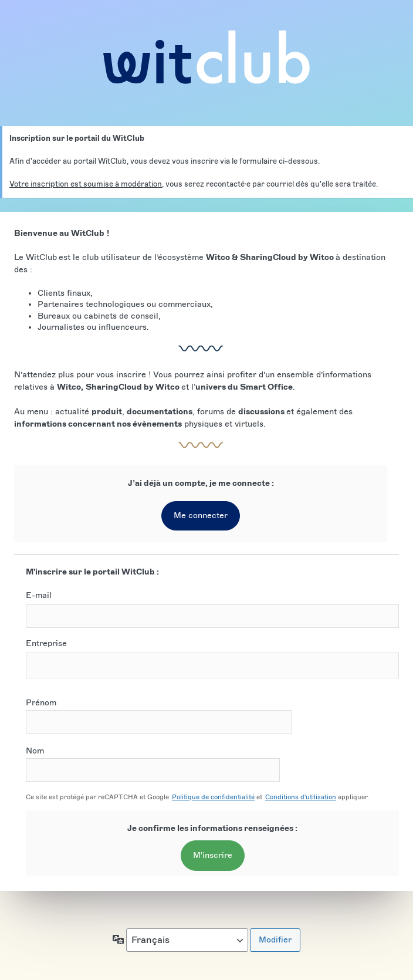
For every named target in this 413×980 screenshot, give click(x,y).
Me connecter (201, 516)
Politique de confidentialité (213, 797)
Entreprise (46, 643)
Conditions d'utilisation (301, 797)
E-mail (39, 595)
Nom (153, 764)
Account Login (206, 57)
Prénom (159, 716)
